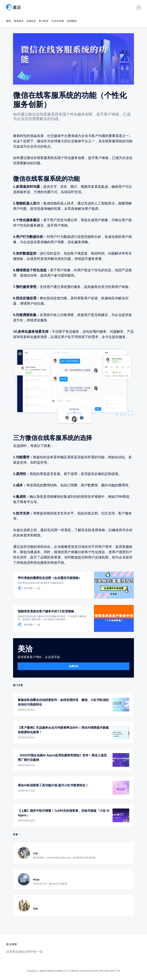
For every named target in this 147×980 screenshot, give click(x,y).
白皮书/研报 (58, 21)
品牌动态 (31, 21)
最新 (8, 21)
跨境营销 (72, 21)
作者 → (17, 834)
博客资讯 (19, 21)
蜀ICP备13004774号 (110, 971)
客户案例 (44, 21)
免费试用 (73, 666)
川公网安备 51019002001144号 (83, 971)
